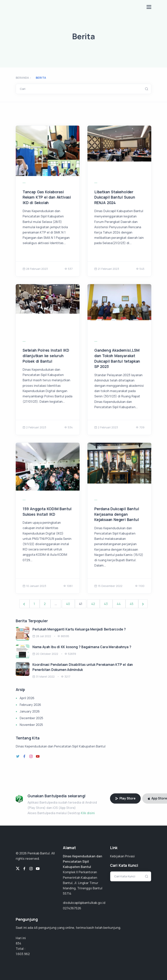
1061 (68, 586)
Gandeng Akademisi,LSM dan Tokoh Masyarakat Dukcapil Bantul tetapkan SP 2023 (117, 358)
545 (140, 269)
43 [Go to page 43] (106, 604)
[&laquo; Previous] (24, 604)
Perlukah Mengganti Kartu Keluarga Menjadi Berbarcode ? (79, 629)
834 (18, 943)
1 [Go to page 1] (35, 604)
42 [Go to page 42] (93, 604)
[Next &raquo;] (143, 604)
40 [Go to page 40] (68, 604)
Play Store (125, 798)
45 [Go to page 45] (132, 604)
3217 (66, 677)
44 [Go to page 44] (119, 604)
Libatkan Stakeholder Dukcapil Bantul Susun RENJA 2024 (115, 197)
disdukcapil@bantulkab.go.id (84, 903)
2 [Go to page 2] (45, 604)
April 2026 (27, 698)
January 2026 (30, 711)
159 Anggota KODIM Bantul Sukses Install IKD (47, 512)
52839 (70, 654)
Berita (41, 78)
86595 (63, 636)
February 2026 (30, 705)
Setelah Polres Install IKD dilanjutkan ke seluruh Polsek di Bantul (46, 356)
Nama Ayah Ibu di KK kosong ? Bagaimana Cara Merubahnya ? (82, 647)
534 (68, 427)
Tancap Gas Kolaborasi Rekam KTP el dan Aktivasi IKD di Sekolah (47, 197)
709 (140, 427)
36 (36, 928)
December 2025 (31, 718)
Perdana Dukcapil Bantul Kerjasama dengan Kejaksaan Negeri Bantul (117, 514)
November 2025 (31, 725)
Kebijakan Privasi (122, 856)
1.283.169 (22, 954)
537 (69, 269)
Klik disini (88, 813)
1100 (140, 586)
